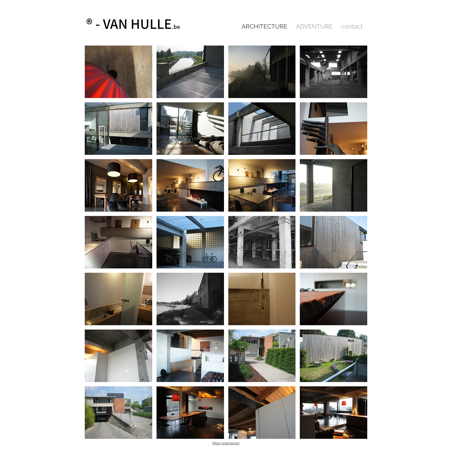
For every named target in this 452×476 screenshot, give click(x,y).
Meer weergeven (226, 443)
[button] (118, 72)
